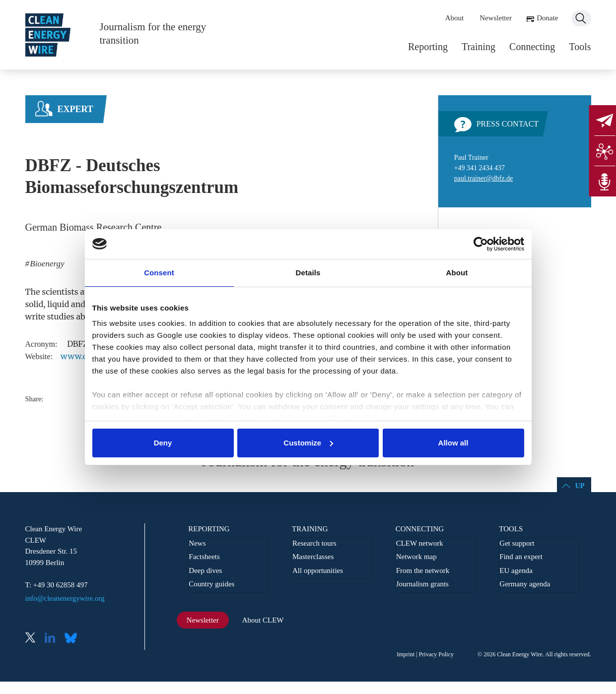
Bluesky (73, 639)
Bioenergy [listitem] (46, 264)
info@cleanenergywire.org (65, 598)
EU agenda (516, 570)
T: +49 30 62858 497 (57, 585)
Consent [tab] (159, 273)
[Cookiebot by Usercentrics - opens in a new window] (481, 244)
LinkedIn (54, 639)
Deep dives (205, 570)
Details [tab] (308, 273)
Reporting (428, 47)
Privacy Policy (436, 654)
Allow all (453, 443)
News (197, 543)
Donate (547, 18)
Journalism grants (422, 584)
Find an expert (521, 557)
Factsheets (204, 557)
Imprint (406, 654)
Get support (517, 543)
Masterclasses (313, 557)
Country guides (211, 584)
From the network (423, 570)
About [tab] (457, 273)
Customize (308, 443)
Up (580, 486)
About (455, 18)
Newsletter (496, 18)
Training (479, 47)
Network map (416, 557)
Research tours (314, 543)
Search (581, 18)
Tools (580, 47)
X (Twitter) (34, 639)
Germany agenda (525, 584)
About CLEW (263, 620)
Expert (75, 109)
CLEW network (420, 543)
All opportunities (318, 570)
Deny (163, 443)
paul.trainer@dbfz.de (484, 178)
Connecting (532, 47)
